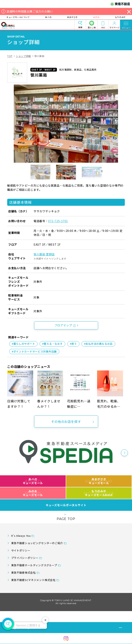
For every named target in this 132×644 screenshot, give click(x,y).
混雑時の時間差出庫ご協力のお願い (30, 11)
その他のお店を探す (66, 421)
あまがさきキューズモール (99, 481)
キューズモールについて (19, 17)
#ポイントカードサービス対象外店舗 (34, 351)
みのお (96, 17)
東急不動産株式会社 (23, 573)
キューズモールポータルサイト (66, 505)
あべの (49, 17)
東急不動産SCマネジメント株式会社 (33, 580)
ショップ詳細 (23, 56)
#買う (73, 344)
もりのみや (119, 17)
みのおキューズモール (33, 493)
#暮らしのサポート (23, 344)
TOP (10, 56)
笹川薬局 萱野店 (44, 254)
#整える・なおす (52, 344)
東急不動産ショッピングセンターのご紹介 (37, 543)
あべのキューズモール (33, 481)
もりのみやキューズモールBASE (99, 493)
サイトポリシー (21, 550)
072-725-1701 (58, 221)
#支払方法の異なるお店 (98, 344)
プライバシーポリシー (25, 558)
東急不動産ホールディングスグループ (34, 565)
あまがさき (72, 17)
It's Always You (21, 536)
